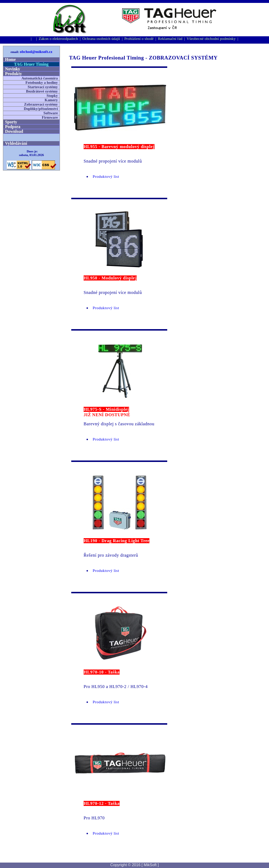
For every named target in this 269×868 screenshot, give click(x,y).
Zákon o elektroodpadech (58, 39)
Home (10, 60)
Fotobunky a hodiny (42, 83)
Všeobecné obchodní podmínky (211, 39)
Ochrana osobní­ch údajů (101, 39)
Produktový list (106, 177)
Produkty (13, 74)
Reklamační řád (170, 39)
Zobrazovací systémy (41, 104)
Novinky (13, 69)
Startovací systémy (43, 87)
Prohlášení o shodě (139, 39)
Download (14, 131)
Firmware (50, 117)
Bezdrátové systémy (42, 91)
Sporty (11, 122)
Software (51, 113)
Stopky (52, 96)
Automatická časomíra (40, 78)
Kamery (51, 100)
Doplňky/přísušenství (41, 109)
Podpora (13, 127)
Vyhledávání (16, 143)
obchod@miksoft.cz (36, 52)
